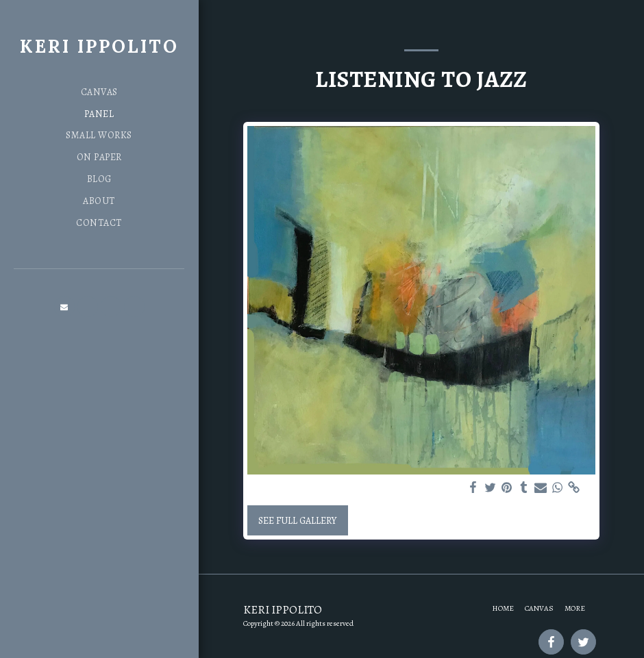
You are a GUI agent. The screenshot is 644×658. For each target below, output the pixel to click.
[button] (64, 307)
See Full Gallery (297, 521)
